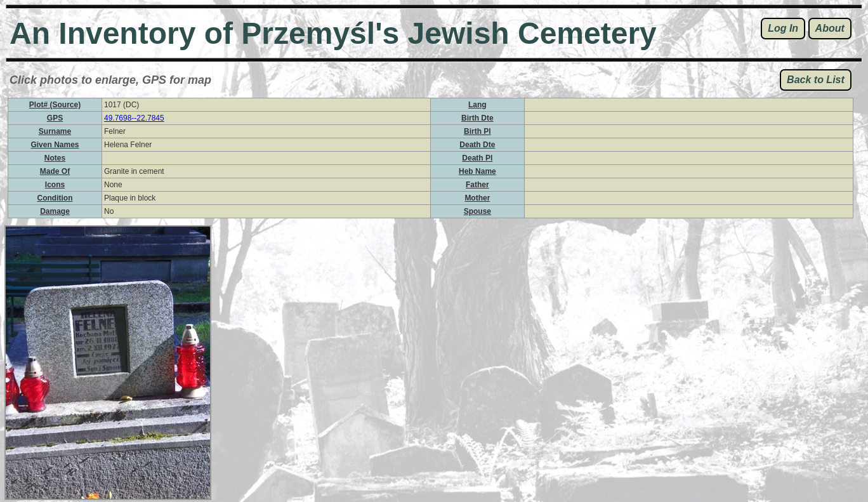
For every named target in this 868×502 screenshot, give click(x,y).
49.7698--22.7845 (134, 118)
